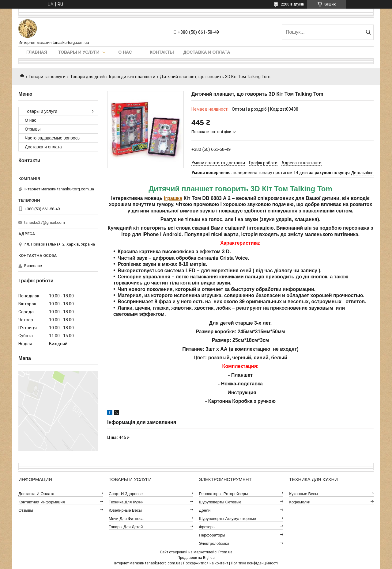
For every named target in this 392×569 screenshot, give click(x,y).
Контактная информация (41, 502)
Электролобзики (214, 543)
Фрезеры (207, 527)
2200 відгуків (292, 4)
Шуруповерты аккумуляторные (228, 519)
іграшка (173, 198)
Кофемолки (300, 502)
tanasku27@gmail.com (45, 222)
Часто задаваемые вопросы (53, 138)
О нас (125, 52)
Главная (37, 52)
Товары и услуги (79, 52)
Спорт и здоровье (126, 494)
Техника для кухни (126, 502)
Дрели (205, 510)
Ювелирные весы (125, 510)
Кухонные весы (303, 494)
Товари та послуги (47, 77)
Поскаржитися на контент (206, 563)
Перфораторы (212, 535)
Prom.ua (225, 552)
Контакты (162, 52)
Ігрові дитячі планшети (132, 77)
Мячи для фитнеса (126, 519)
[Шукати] (368, 32)
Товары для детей (126, 527)
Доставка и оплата (207, 52)
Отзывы (33, 129)
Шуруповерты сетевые (220, 502)
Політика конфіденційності (254, 563)
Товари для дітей (87, 77)
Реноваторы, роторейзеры (224, 494)
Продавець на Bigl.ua (196, 558)
